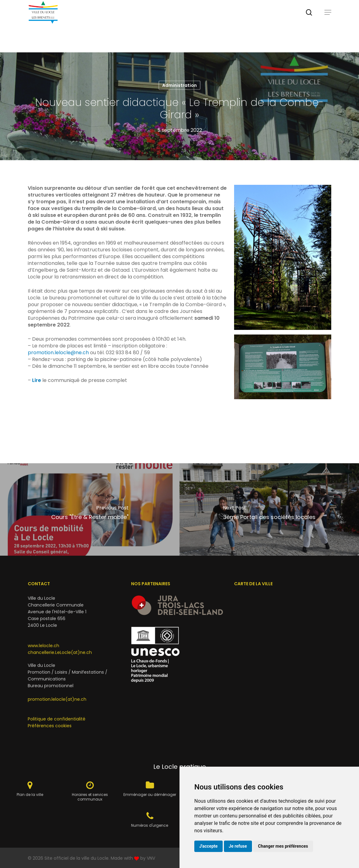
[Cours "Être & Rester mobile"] (90, 509)
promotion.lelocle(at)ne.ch (57, 699)
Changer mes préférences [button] (283, 846)
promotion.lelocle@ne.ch (58, 353)
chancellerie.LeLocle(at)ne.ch (60, 652)
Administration (179, 85)
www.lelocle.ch (43, 646)
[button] (328, 26)
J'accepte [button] (208, 846)
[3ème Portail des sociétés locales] (269, 509)
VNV (151, 858)
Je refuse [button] (238, 846)
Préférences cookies (50, 726)
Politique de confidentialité (57, 719)
